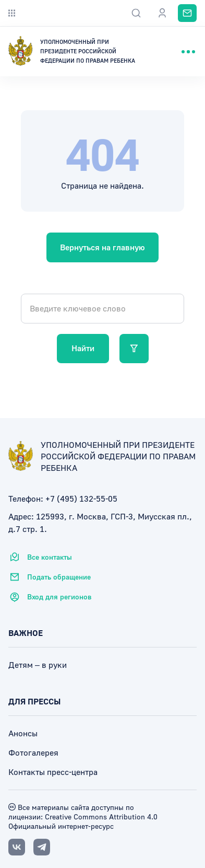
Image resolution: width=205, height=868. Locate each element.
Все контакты (40, 557)
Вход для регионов (50, 597)
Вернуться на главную (103, 247)
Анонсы (23, 733)
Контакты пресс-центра (53, 772)
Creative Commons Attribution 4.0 (100, 817)
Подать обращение (50, 577)
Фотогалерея (33, 753)
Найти (83, 348)
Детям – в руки (38, 665)
